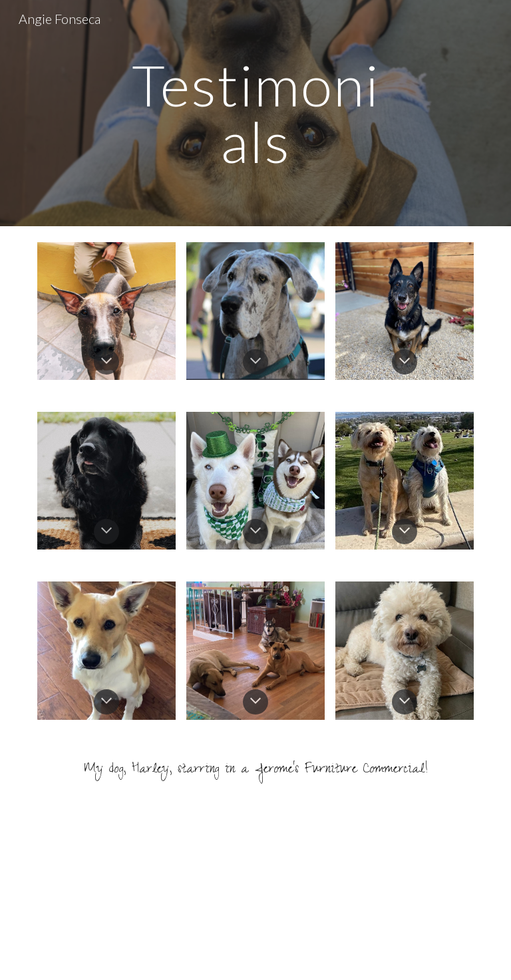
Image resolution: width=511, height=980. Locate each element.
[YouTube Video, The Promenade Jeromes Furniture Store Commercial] (255, 893)
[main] (255, 113)
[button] (106, 362)
